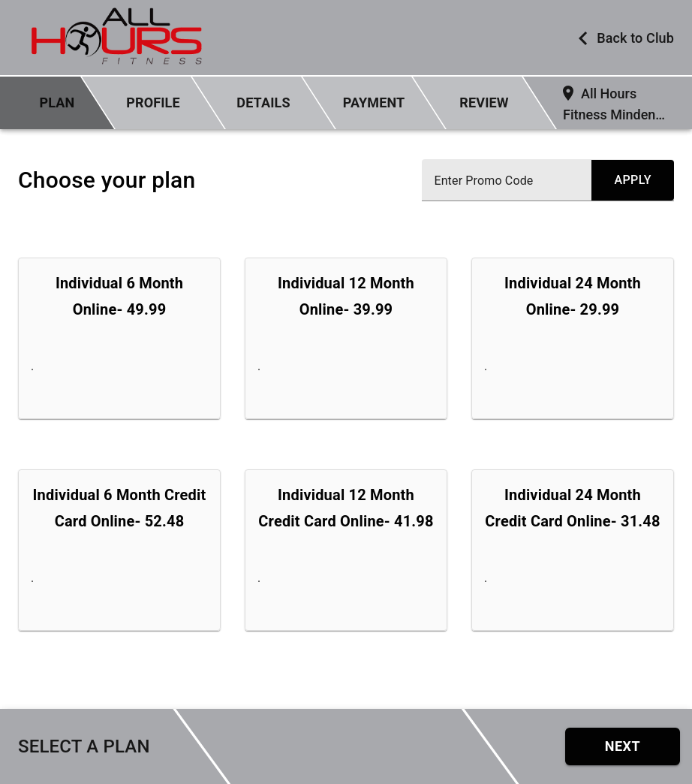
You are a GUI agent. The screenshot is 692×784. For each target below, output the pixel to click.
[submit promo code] (633, 180)
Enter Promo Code (483, 181)
